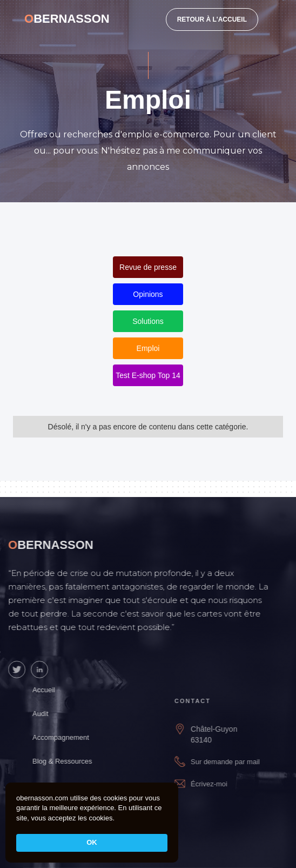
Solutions (148, 321)
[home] (67, 19)
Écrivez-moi (220, 784)
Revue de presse (148, 267)
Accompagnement (68, 737)
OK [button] (92, 842)
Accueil (51, 690)
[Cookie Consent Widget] (92, 823)
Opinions (148, 294)
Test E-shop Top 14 (148, 375)
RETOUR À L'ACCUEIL (212, 19)
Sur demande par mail (236, 762)
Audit (48, 714)
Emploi (148, 348)
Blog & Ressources (70, 761)
